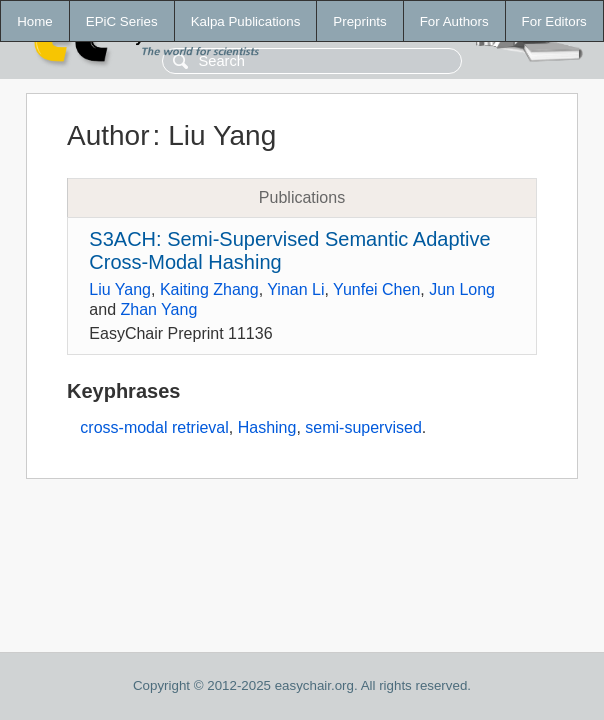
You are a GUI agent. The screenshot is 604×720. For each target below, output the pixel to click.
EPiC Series (122, 21)
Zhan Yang (158, 309)
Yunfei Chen (376, 289)
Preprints (359, 21)
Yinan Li (295, 289)
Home (35, 21)
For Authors (454, 21)
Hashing (267, 427)
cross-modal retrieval (154, 427)
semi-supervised (363, 427)
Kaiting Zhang (209, 289)
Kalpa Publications (246, 21)
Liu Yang (120, 289)
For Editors (554, 21)
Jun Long (462, 289)
